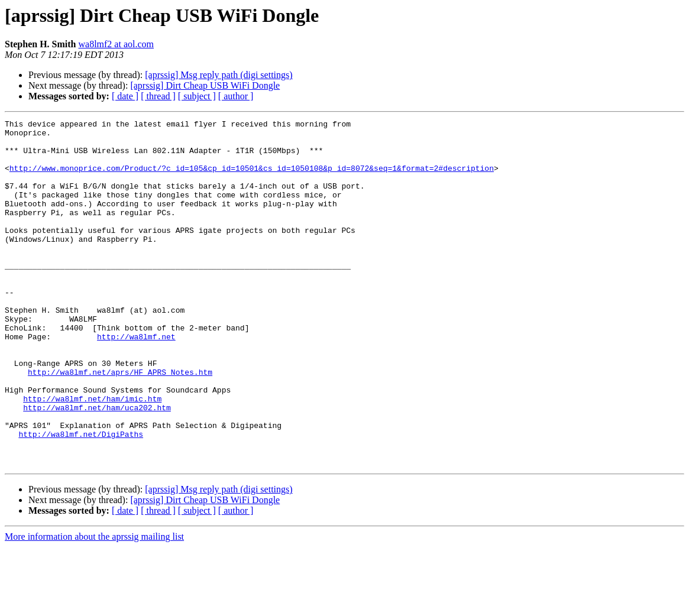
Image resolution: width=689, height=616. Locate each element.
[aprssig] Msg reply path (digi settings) (219, 75)
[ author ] (236, 96)
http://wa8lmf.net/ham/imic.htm (92, 455)
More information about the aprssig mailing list (94, 606)
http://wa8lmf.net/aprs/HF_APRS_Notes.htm (120, 423)
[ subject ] (197, 96)
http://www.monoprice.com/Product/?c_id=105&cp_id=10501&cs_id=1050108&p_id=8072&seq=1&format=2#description (252, 179)
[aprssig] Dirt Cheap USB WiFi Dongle (205, 85)
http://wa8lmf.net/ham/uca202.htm (97, 466)
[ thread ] (158, 96)
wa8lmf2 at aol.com (116, 44)
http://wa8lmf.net (136, 381)
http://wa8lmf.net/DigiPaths (81, 498)
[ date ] (125, 96)
